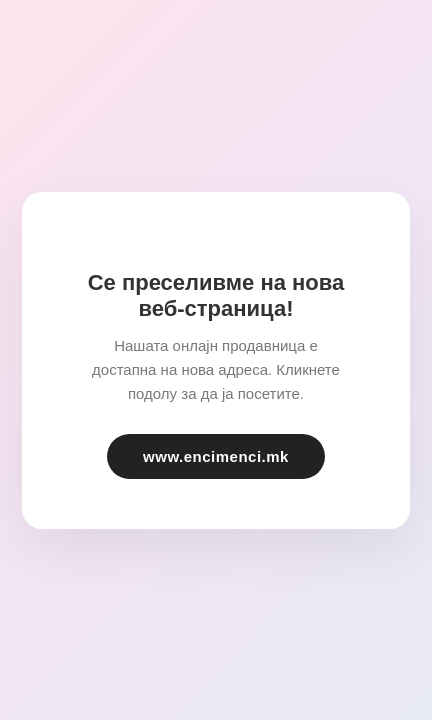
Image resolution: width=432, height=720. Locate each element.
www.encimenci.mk (216, 456)
